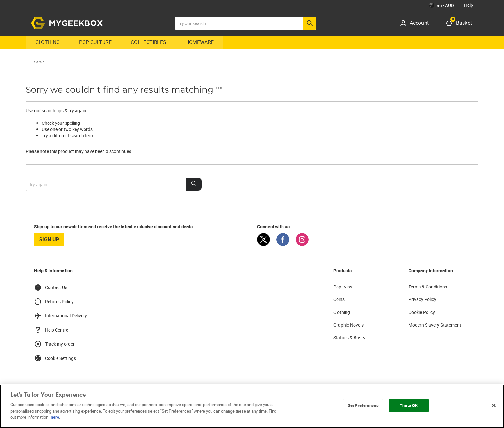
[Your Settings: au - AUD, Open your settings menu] (441, 5)
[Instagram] (302, 244)
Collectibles (148, 42)
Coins (339, 299)
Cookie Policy (422, 312)
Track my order (54, 344)
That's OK (409, 405)
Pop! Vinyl (343, 287)
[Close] (494, 405)
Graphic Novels (348, 325)
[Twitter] (264, 244)
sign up (49, 239)
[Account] (417, 23)
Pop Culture (95, 42)
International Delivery (61, 316)
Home (37, 62)
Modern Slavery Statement (435, 325)
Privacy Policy (422, 299)
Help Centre (51, 330)
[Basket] (460, 23)
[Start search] (310, 23)
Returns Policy (54, 302)
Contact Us (51, 287)
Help (469, 5)
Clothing (48, 42)
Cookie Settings (55, 358)
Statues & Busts (349, 337)
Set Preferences (363, 405)
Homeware (200, 42)
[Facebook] (283, 244)
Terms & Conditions (428, 287)
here (55, 417)
